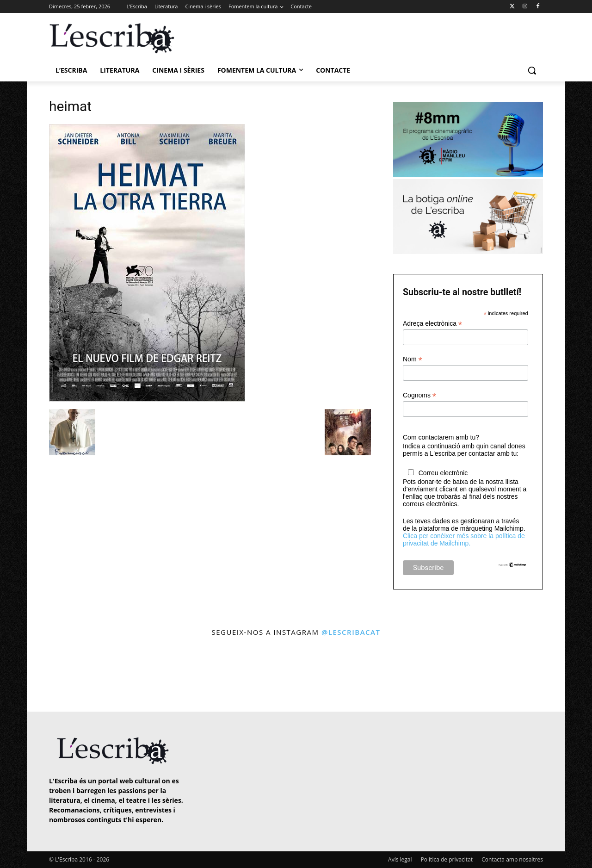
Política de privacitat (447, 859)
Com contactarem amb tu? (441, 437)
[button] (532, 70)
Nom (413, 359)
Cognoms (419, 395)
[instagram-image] (59, 675)
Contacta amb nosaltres (512, 859)
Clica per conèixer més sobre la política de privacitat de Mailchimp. (464, 539)
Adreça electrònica (432, 324)
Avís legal (400, 859)
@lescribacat (351, 632)
